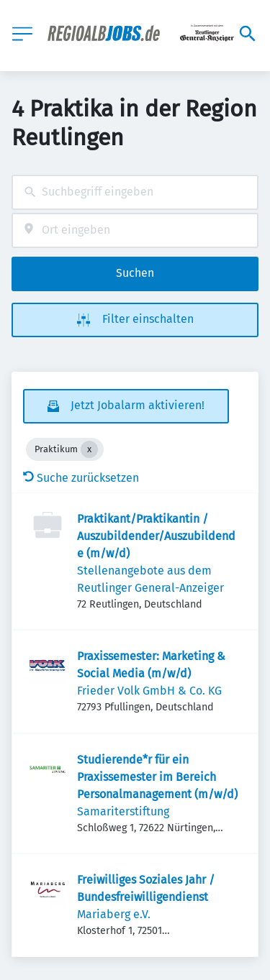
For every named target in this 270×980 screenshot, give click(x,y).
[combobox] (135, 192)
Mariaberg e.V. (114, 914)
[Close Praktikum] (89, 449)
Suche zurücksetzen (81, 478)
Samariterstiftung (123, 811)
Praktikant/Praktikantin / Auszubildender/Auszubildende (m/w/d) (156, 536)
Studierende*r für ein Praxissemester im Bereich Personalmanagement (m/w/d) (157, 777)
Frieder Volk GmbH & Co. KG (149, 691)
